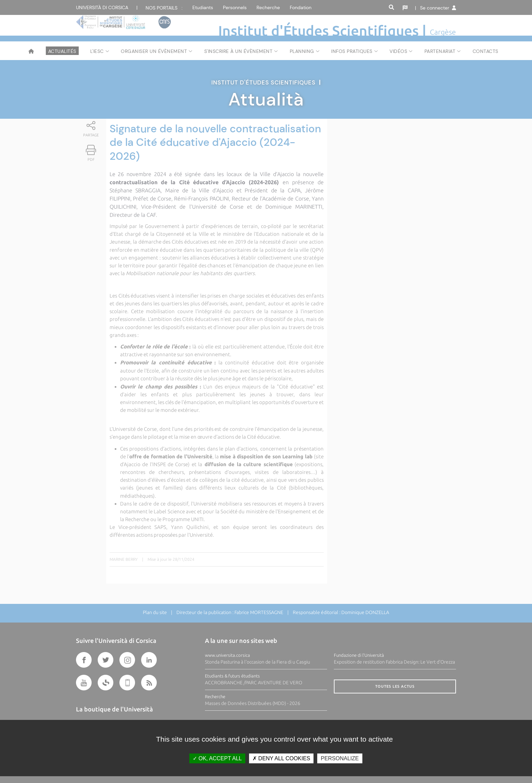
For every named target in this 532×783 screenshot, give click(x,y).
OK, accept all (217, 758)
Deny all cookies (281, 758)
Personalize (340, 758)
